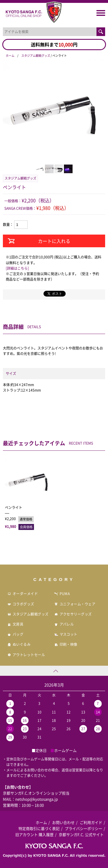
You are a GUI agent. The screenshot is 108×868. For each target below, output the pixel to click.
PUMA (62, 594)
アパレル (64, 624)
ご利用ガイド (91, 822)
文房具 (15, 624)
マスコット (66, 634)
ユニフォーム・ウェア (75, 604)
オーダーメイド (22, 594)
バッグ (15, 634)
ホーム (10, 55)
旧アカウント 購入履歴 (34, 834)
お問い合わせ (63, 822)
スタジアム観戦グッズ (36, 55)
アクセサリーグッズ (73, 614)
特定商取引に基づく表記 (39, 828)
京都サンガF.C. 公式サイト (81, 834)
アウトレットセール (26, 655)
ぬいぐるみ (19, 644)
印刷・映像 (66, 644)
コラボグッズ (21, 604)
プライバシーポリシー (84, 828)
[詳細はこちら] (17, 268)
